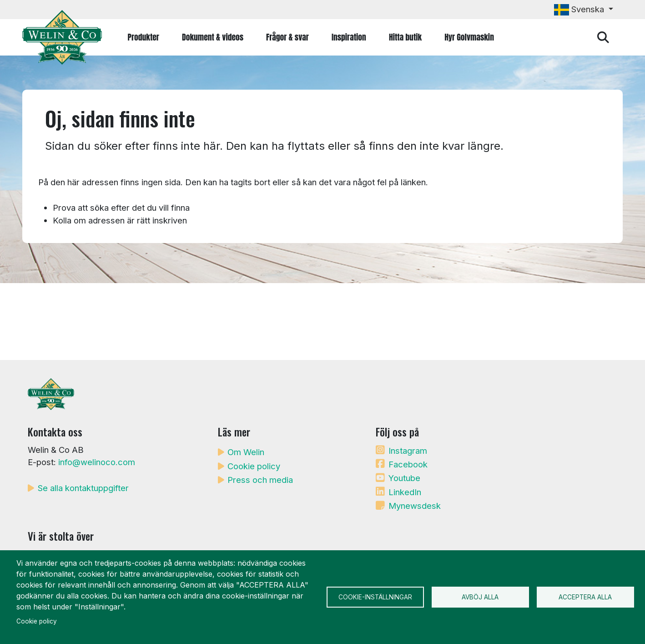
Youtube (404, 478)
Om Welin (246, 452)
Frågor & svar (287, 37)
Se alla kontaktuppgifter (83, 488)
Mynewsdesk (415, 506)
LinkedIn (405, 492)
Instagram (408, 451)
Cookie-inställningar (375, 597)
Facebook (408, 464)
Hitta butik (405, 37)
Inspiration (349, 37)
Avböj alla (480, 597)
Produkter (144, 37)
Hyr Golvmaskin (469, 37)
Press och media (260, 480)
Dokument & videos (213, 37)
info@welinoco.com (97, 462)
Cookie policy (254, 466)
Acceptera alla (585, 597)
